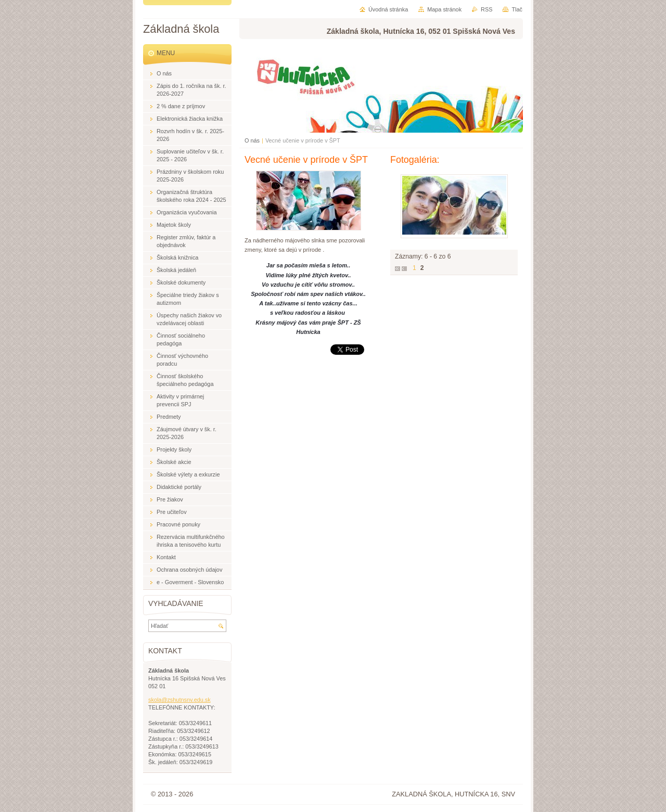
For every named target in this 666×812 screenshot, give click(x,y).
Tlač (517, 9)
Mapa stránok (444, 9)
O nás (252, 140)
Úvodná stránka (388, 9)
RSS (486, 9)
